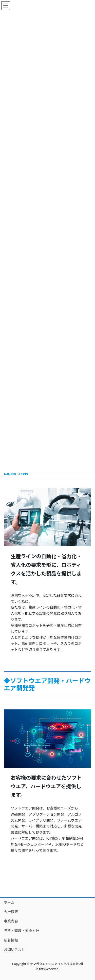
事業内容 (11, 921)
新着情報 (11, 940)
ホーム (9, 902)
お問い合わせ (14, 949)
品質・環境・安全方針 (22, 931)
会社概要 (11, 912)
